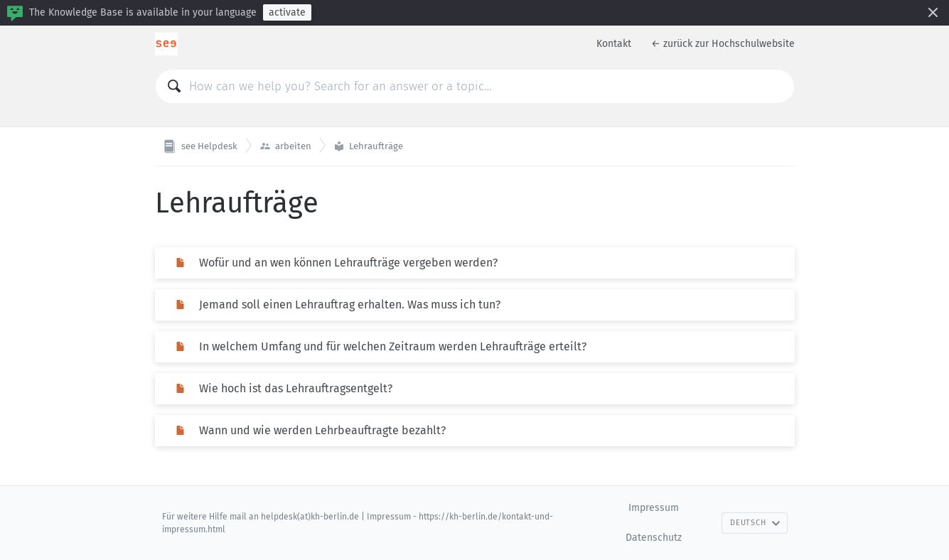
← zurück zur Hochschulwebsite (723, 44)
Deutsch (755, 523)
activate (287, 12)
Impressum (654, 508)
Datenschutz (654, 538)
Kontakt (614, 44)
